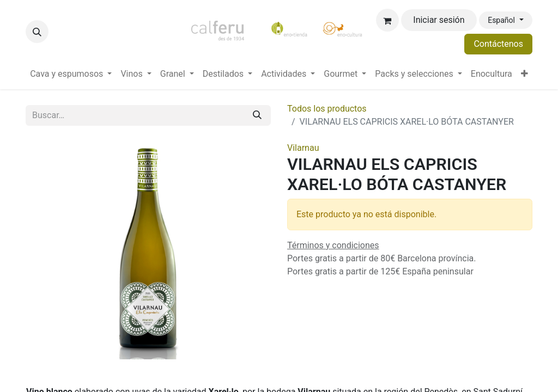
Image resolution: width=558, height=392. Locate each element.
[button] (37, 32)
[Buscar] (257, 115)
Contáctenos (498, 44)
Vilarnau (303, 148)
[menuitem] (71, 74)
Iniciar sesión (439, 20)
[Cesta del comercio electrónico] (387, 20)
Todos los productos (327, 109)
